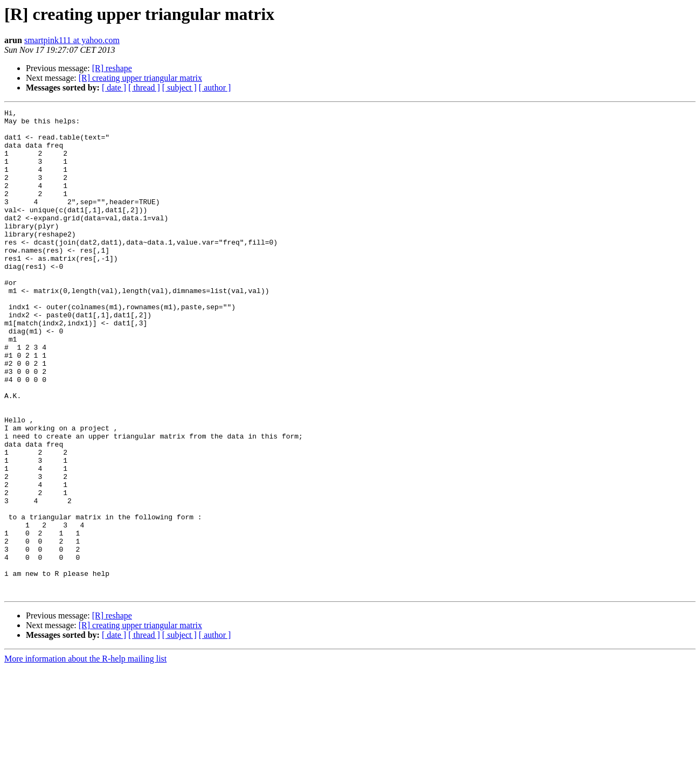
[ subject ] (179, 88)
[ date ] (114, 88)
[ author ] (215, 88)
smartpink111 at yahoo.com (72, 40)
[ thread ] (144, 88)
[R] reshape (112, 68)
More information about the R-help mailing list (85, 756)
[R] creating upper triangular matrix (140, 78)
